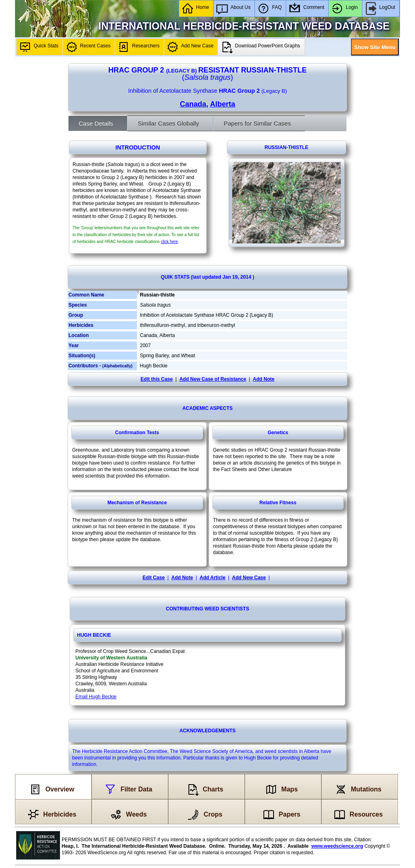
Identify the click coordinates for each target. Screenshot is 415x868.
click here (169, 242)
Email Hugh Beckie (96, 697)
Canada (193, 104)
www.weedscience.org (337, 846)
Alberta (222, 104)
